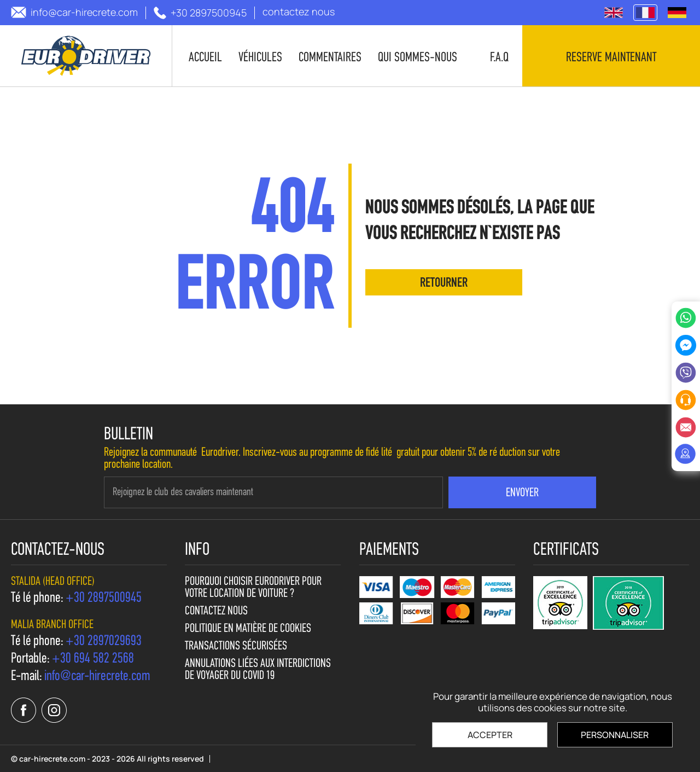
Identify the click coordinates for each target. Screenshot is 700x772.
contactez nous (216, 612)
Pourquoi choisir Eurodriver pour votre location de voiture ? (253, 588)
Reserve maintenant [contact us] (611, 58)
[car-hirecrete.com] (86, 56)
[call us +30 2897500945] (200, 13)
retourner (444, 283)
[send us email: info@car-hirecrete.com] (74, 12)
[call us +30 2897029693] (104, 642)
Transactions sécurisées (236, 647)
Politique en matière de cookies (248, 629)
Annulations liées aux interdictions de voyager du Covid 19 (258, 670)
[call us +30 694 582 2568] (93, 659)
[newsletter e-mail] (273, 492)
